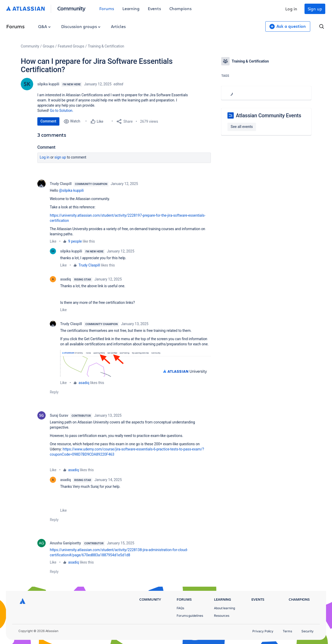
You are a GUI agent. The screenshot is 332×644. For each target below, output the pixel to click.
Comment (48, 121)
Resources (222, 616)
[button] (136, 363)
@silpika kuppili (71, 190)
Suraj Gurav (59, 415)
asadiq (65, 279)
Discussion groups (81, 26)
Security (307, 631)
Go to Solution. (61, 111)
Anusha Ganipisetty (65, 543)
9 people (75, 241)
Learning (131, 8)
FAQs (180, 608)
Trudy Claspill (61, 184)
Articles (118, 26)
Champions (181, 8)
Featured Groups (71, 46)
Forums (107, 8)
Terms (287, 631)
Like (53, 241)
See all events (242, 127)
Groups (49, 46)
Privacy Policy (263, 631)
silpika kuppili (48, 84)
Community (71, 8)
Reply (54, 392)
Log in (291, 9)
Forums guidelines (190, 616)
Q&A (44, 26)
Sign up (315, 9)
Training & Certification (106, 46)
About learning (224, 608)
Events (154, 8)
